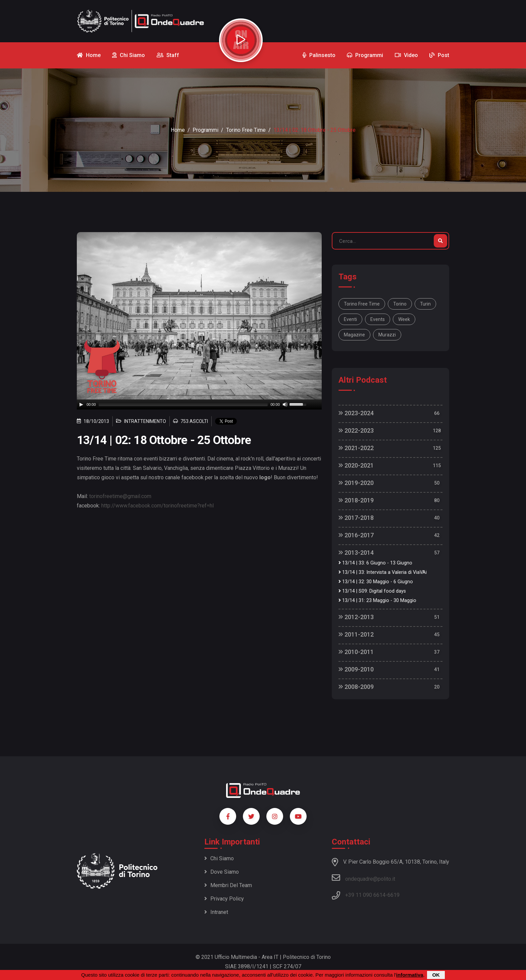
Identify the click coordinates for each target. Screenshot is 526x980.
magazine (354, 335)
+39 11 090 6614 (365, 895)
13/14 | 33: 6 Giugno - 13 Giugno (375, 563)
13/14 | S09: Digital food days (372, 591)
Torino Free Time (246, 130)
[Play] (81, 404)
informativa (410, 975)
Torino (400, 304)
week (404, 319)
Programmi (205, 130)
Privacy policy (224, 899)
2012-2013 (356, 617)
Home (178, 130)
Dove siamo (222, 872)
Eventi (350, 319)
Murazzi (387, 335)
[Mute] (285, 404)
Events (378, 319)
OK (436, 975)
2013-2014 (356, 553)
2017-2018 (356, 518)
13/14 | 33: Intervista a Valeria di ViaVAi (383, 572)
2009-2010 (356, 669)
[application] (199, 404)
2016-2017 (356, 535)
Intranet (216, 912)
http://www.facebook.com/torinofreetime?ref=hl (157, 506)
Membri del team (228, 885)
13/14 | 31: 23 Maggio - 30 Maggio (377, 601)
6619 (393, 895)
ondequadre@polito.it (363, 878)
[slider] (183, 404)
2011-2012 (356, 634)
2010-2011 (356, 652)
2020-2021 (356, 465)
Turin (425, 304)
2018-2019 (356, 500)
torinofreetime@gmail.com (120, 496)
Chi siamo (219, 858)
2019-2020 (356, 483)
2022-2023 (356, 430)
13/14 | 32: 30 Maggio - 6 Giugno (376, 582)
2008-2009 (356, 687)
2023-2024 (356, 413)
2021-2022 (356, 448)
